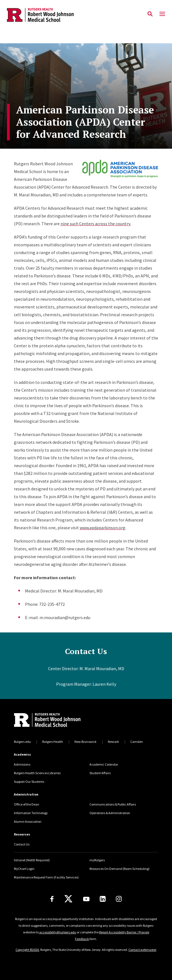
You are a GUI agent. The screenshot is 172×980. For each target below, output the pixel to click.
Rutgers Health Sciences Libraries (37, 773)
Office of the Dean (27, 804)
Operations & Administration (110, 813)
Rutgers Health (53, 742)
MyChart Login (24, 869)
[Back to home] (51, 721)
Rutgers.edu (22, 742)
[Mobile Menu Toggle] (162, 14)
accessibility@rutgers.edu (58, 932)
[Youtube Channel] (86, 899)
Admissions (22, 764)
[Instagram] (119, 899)
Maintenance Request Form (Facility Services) (46, 877)
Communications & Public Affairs (113, 804)
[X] (68, 899)
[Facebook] (52, 899)
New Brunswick (85, 742)
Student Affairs (100, 773)
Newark (113, 742)
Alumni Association (28, 821)
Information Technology (31, 813)
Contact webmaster (142, 950)
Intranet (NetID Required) (32, 860)
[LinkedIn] (103, 899)
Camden (137, 742)
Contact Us (22, 844)
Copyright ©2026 (27, 950)
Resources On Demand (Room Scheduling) (119, 869)
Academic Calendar (104, 764)
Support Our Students (29, 782)
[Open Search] (150, 14)
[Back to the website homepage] (40, 15)
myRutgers (97, 860)
